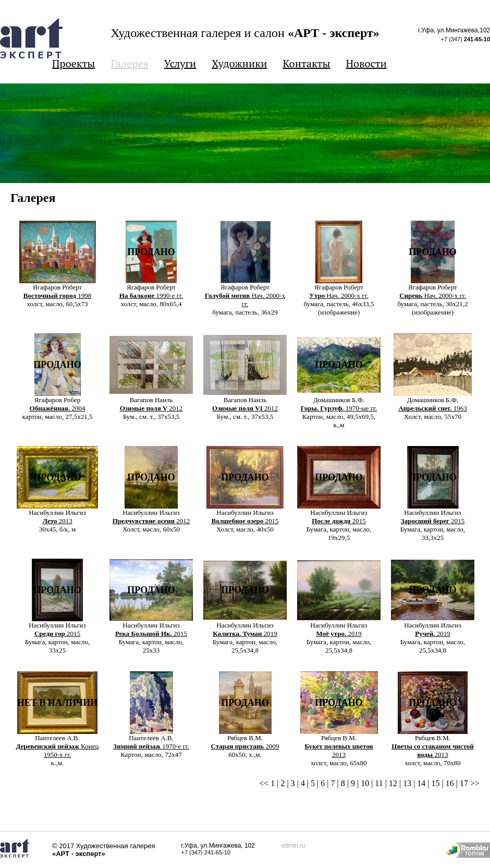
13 (407, 783)
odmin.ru (293, 846)
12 (393, 783)
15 (436, 783)
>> (475, 783)
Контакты (306, 63)
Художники (239, 63)
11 (379, 783)
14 (421, 783)
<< (264, 783)
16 (450, 783)
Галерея (129, 63)
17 (464, 783)
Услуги (180, 63)
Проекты (73, 63)
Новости (366, 63)
